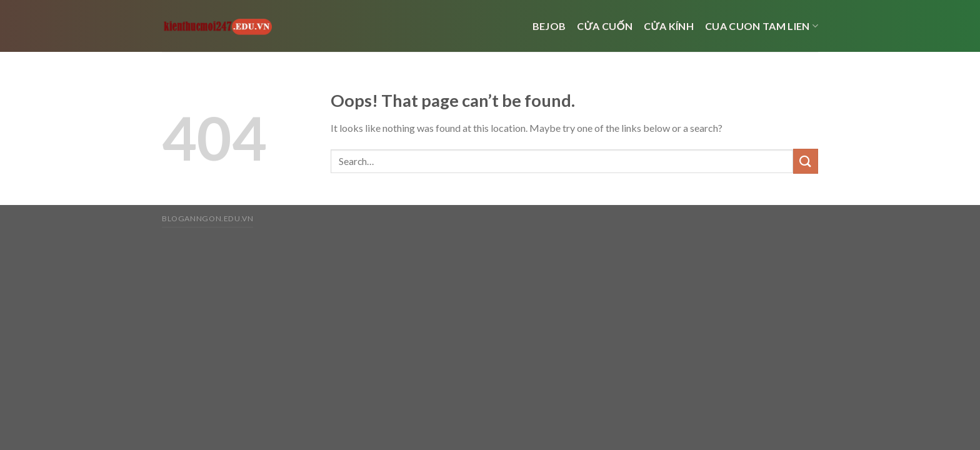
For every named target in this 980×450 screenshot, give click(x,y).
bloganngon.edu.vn (207, 218)
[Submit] (806, 161)
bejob (549, 26)
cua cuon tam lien (762, 26)
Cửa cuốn (605, 26)
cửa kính (669, 26)
